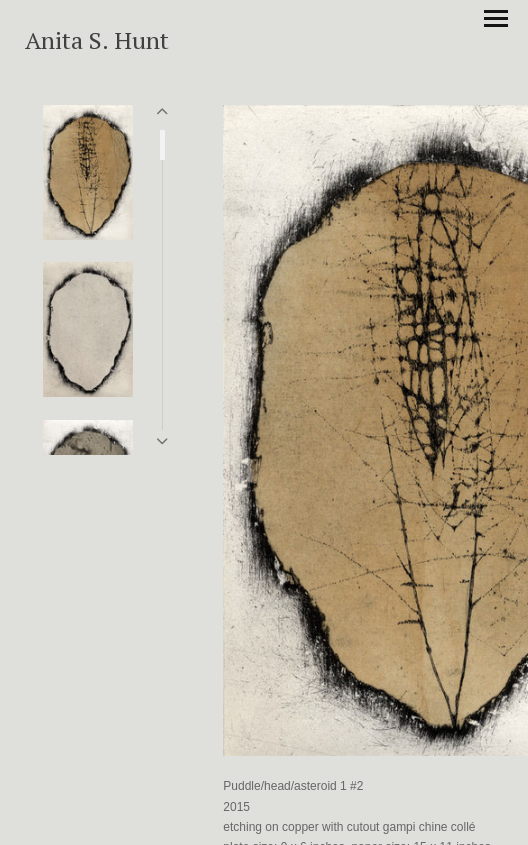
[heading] (97, 45)
